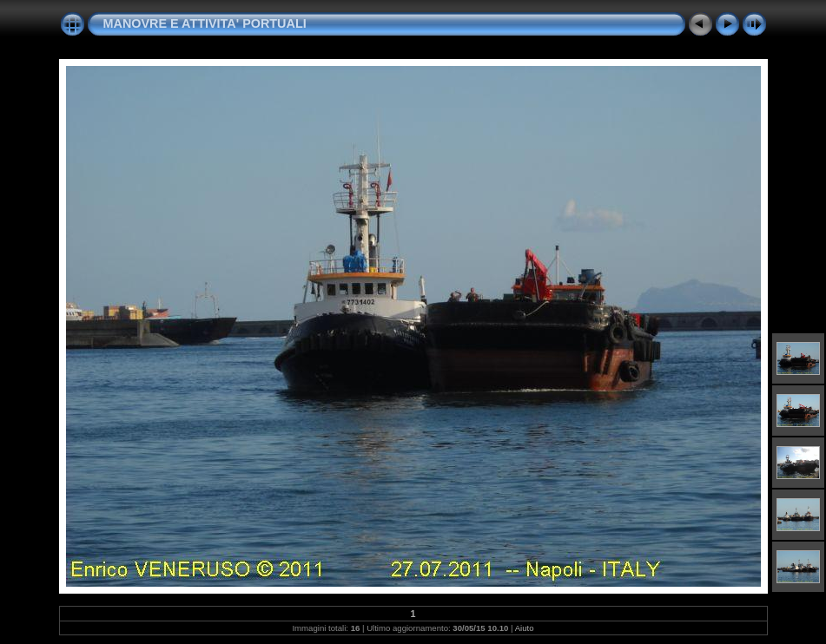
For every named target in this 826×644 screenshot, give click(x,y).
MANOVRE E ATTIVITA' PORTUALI (205, 23)
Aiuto (525, 628)
